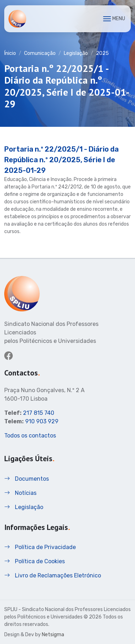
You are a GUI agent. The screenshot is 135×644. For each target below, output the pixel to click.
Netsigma (53, 635)
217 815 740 (39, 413)
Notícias (20, 493)
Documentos (27, 479)
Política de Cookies (35, 561)
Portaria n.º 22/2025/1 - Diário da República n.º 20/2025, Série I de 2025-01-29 (61, 160)
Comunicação (40, 53)
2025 (102, 53)
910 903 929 (42, 421)
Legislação (76, 53)
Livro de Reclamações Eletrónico (53, 575)
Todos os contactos (30, 436)
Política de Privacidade (40, 547)
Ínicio (10, 53)
